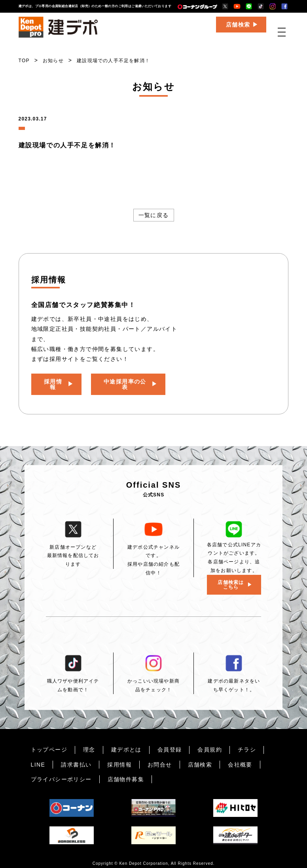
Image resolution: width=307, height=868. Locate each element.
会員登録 (170, 744)
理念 (89, 744)
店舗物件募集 (126, 774)
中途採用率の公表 (125, 382)
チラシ (247, 744)
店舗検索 (238, 30)
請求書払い (76, 759)
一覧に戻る (154, 215)
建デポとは (126, 744)
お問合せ (160, 759)
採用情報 (53, 382)
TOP (24, 61)
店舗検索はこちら (231, 579)
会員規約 (210, 744)
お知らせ (53, 61)
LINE (38, 759)
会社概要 (240, 759)
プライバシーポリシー (61, 774)
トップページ (49, 744)
